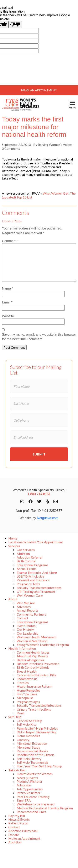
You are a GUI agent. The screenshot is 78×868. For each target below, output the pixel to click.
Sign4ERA (24, 800)
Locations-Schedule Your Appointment (36, 542)
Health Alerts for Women (35, 774)
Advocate (24, 785)
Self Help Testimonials (33, 762)
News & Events (27, 778)
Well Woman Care (30, 595)
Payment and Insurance (33, 580)
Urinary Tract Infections (34, 709)
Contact (22, 618)
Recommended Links (31, 812)
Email (7, 302)
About (13, 599)
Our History (25, 629)
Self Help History (29, 759)
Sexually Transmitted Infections (39, 588)
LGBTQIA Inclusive (30, 576)
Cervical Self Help (29, 721)
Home (13, 538)
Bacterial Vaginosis (30, 660)
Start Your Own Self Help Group (39, 766)
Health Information (22, 648)
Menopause (25, 698)
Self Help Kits (26, 724)
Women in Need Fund (32, 641)
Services (14, 546)
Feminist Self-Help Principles (37, 728)
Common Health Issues (33, 652)
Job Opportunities (30, 789)
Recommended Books (32, 751)
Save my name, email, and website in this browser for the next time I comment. (39, 337)
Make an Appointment (24, 838)
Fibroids (23, 683)
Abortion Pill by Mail (23, 831)
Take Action (17, 770)
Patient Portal (18, 823)
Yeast (21, 713)
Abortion (23, 553)
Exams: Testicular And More (37, 573)
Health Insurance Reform (34, 686)
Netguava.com (48, 518)
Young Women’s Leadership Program (43, 645)
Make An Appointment (39, 90)
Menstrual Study (28, 747)
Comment (10, 241)
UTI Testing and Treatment (36, 592)
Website (8, 316)
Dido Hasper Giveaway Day (36, 732)
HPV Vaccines (27, 694)
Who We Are (26, 603)
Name (7, 288)
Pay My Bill (17, 816)
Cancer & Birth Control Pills (36, 675)
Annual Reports (28, 610)
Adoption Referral (30, 557)
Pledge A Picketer (30, 781)
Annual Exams (27, 569)
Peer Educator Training (33, 797)
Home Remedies (28, 690)
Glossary (23, 740)
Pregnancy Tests (28, 584)
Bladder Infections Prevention (38, 664)
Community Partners (31, 614)
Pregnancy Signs (28, 702)
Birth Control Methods (33, 667)
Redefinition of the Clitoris (35, 755)
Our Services (26, 550)
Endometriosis (27, 679)
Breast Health (27, 671)
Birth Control (26, 561)
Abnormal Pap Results (32, 656)
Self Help (15, 717)
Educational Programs (32, 565)
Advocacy (24, 607)
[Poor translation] (15, 25)
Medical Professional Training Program (45, 808)
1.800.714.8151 (39, 494)
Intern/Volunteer (28, 793)
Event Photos (26, 626)
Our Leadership (28, 633)
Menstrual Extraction (32, 743)
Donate (14, 835)
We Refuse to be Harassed (36, 804)
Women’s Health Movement (37, 637)
